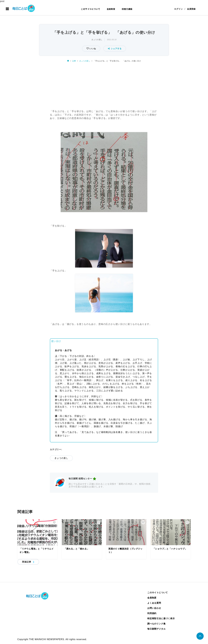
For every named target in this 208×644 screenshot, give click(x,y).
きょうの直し (97, 40)
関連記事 (27, 562)
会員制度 (111, 9)
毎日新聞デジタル (156, 629)
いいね (92, 49)
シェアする (115, 49)
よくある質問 (154, 603)
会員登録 (191, 9)
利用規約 (152, 613)
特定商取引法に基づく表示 (161, 618)
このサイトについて (90, 9)
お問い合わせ (154, 608)
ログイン (178, 9)
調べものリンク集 (156, 624)
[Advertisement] (104, 86)
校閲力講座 (127, 9)
